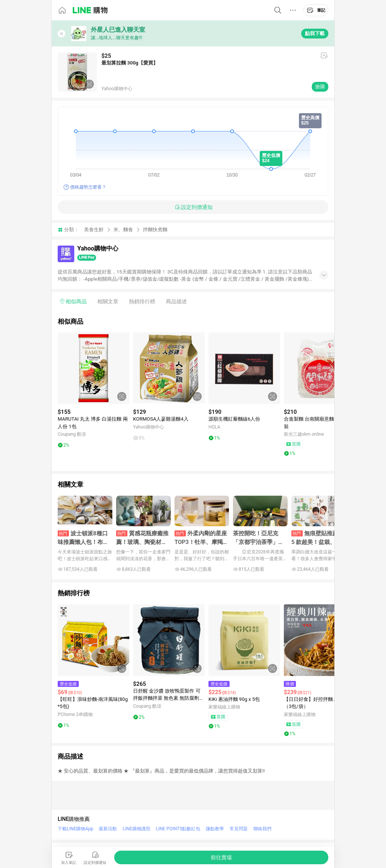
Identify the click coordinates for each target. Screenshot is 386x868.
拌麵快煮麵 (155, 230)
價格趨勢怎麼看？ (88, 187)
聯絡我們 (262, 829)
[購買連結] (221, 857)
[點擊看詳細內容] (93, 368)
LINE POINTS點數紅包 (178, 829)
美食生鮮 (94, 230)
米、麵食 (123, 230)
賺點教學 (215, 829)
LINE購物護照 (136, 829)
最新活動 (108, 829)
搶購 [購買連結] (320, 87)
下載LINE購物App (75, 829)
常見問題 (239, 829)
